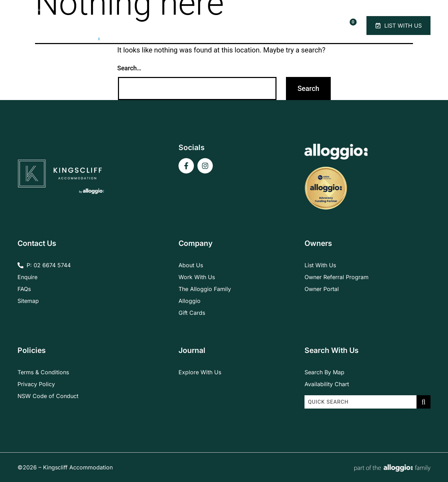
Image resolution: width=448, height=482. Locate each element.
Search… (129, 68)
